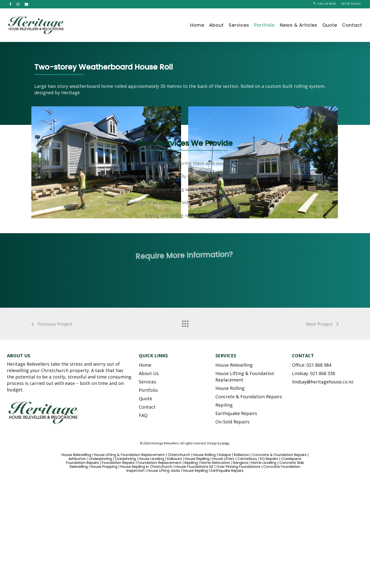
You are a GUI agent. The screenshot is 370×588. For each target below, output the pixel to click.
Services (239, 25)
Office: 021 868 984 (312, 365)
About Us (149, 373)
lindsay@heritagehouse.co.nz (323, 382)
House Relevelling (234, 365)
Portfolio (265, 25)
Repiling (224, 405)
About (216, 25)
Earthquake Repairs (236, 413)
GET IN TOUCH (351, 4)
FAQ (143, 415)
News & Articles (299, 25)
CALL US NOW (325, 4)
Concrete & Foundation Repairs (249, 397)
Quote (330, 25)
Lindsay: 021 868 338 (313, 373)
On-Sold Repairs (232, 422)
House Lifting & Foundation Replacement (245, 377)
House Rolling (230, 388)
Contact (352, 25)
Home (197, 25)
